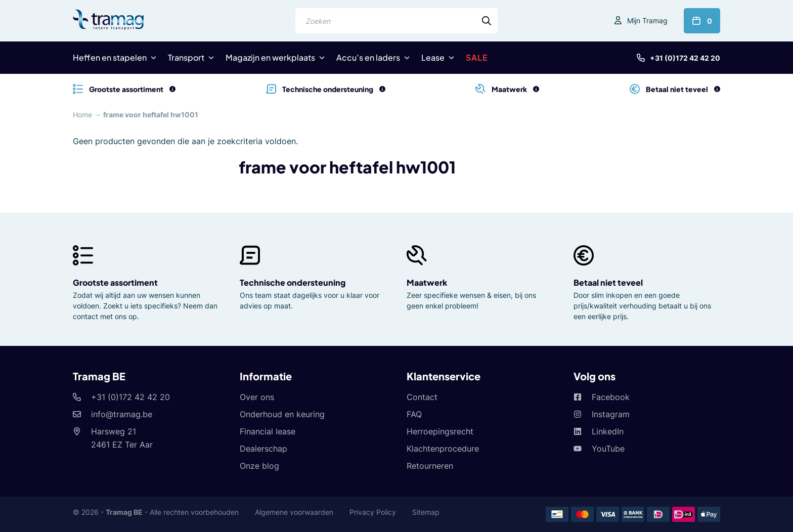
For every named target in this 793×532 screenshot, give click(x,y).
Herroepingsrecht (440, 431)
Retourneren (430, 466)
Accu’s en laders (368, 57)
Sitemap (426, 512)
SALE (477, 57)
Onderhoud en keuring (282, 414)
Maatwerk (427, 282)
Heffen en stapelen (110, 57)
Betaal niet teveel (608, 282)
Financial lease (268, 431)
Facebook (611, 397)
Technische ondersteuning (293, 282)
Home (82, 115)
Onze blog (259, 466)
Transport (186, 57)
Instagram (611, 414)
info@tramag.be (122, 414)
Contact (422, 397)
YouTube (608, 449)
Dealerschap (263, 449)
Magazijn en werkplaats (270, 57)
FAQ (414, 414)
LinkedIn (608, 431)
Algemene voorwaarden (294, 512)
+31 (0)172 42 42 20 (685, 58)
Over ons (257, 397)
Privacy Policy (373, 512)
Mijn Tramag (647, 20)
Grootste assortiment (115, 282)
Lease (433, 57)
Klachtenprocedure (443, 449)
